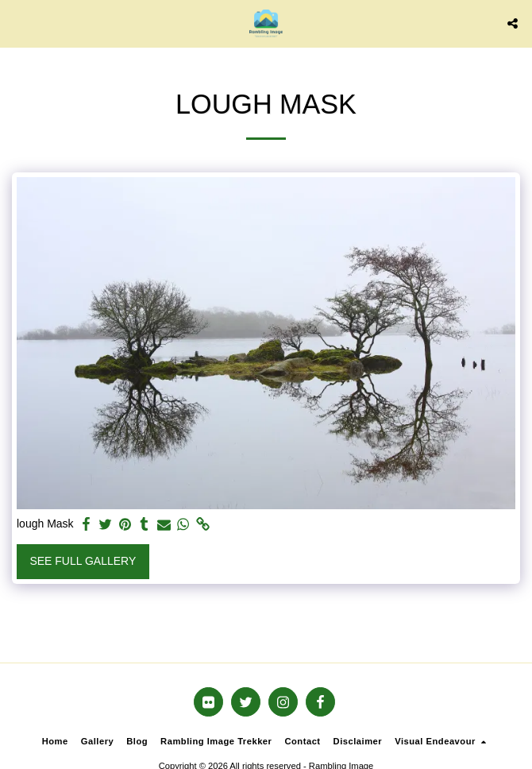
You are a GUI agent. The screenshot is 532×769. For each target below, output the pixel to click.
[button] (17, 23)
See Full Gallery (83, 561)
